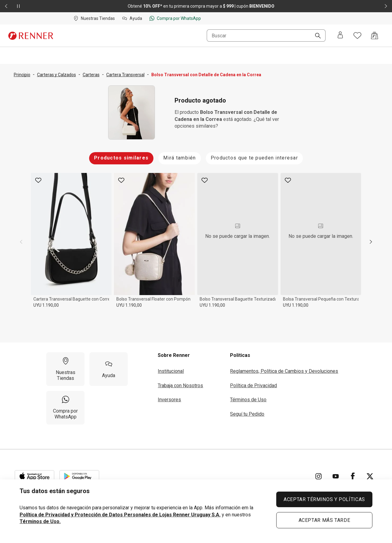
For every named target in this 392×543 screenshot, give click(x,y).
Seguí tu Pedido (247, 414)
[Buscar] (315, 36)
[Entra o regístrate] (340, 36)
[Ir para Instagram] (318, 476)
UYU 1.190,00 (46, 305)
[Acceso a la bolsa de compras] (375, 36)
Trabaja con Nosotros (180, 386)
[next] (371, 242)
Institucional (171, 371)
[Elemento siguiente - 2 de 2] (386, 6)
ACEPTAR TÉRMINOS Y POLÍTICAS (324, 499)
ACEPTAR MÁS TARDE (324, 520)
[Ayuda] (109, 369)
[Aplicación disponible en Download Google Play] (79, 476)
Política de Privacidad (253, 386)
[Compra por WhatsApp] (65, 408)
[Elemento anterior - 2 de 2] (6, 6)
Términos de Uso (248, 400)
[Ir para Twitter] (370, 476)
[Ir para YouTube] (336, 476)
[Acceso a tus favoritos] (357, 36)
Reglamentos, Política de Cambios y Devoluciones (284, 371)
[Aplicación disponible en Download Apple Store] (35, 476)
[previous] (21, 242)
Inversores (169, 400)
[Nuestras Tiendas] (65, 369)
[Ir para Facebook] (353, 476)
